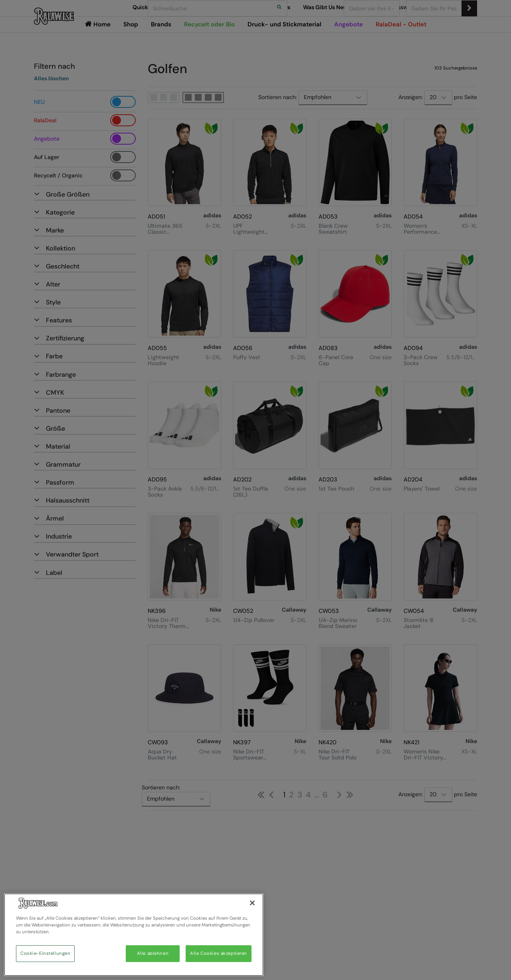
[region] (134, 935)
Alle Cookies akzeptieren (219, 953)
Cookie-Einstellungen (45, 953)
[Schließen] (252, 903)
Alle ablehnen (153, 953)
